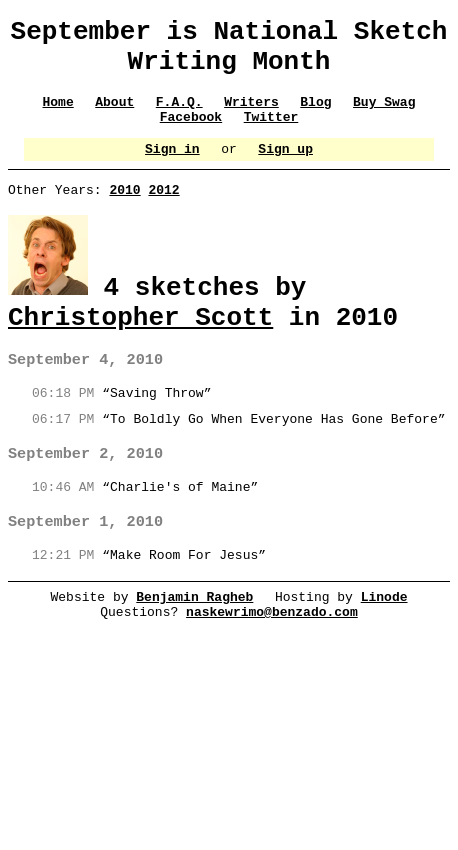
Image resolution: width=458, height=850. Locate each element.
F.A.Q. (179, 116)
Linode (384, 635)
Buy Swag (385, 116)
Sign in (172, 169)
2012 (163, 213)
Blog (316, 116)
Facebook (191, 134)
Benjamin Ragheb (194, 635)
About (114, 116)
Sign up (286, 169)
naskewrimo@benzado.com (272, 653)
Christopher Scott (140, 345)
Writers (251, 116)
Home (57, 116)
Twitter (271, 134)
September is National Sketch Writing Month (229, 53)
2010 (124, 213)
